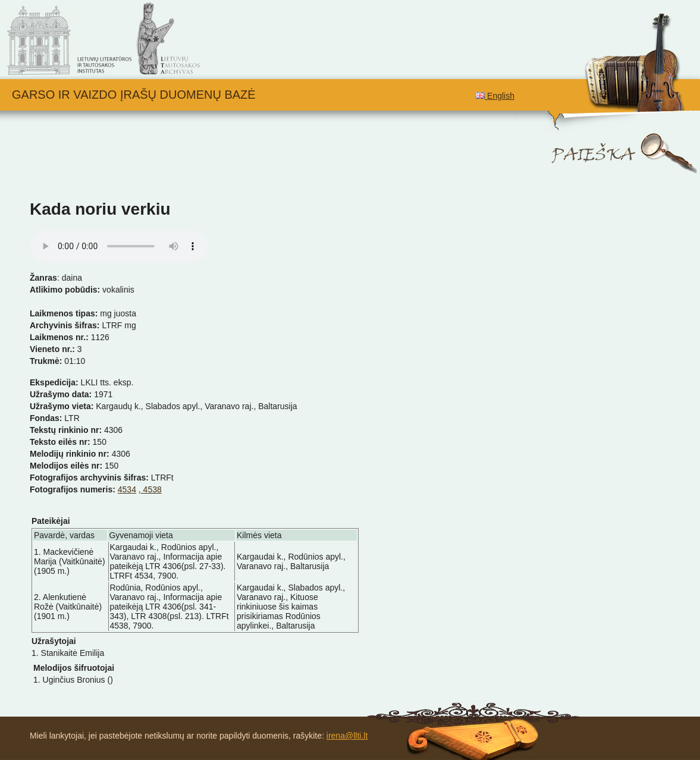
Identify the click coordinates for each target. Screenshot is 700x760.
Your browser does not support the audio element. (119, 246)
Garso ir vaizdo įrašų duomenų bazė (134, 95)
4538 (151, 489)
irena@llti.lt (347, 736)
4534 (127, 489)
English (495, 96)
